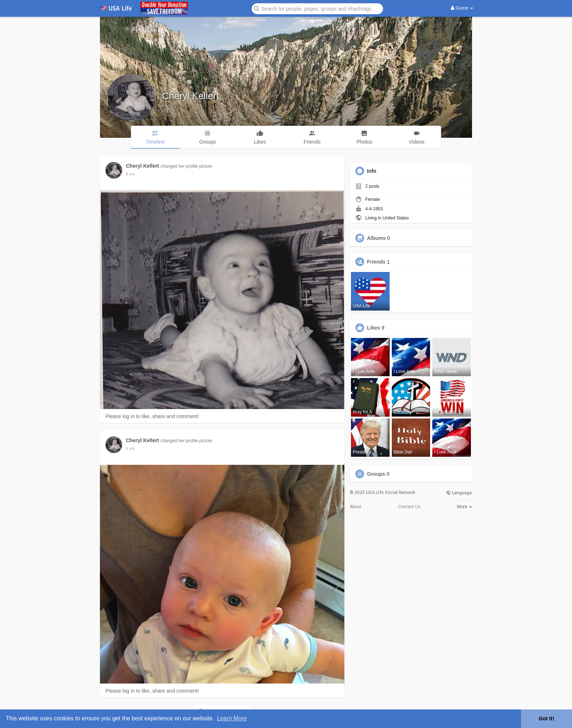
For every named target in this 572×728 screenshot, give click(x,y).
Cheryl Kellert (190, 96)
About (356, 507)
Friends (376, 262)
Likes (374, 328)
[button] (317, 8)
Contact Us (409, 507)
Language (459, 493)
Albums (376, 238)
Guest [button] (462, 8)
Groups (376, 474)
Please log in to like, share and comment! (152, 416)
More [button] (465, 507)
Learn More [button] (232, 718)
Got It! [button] (546, 719)
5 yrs (130, 174)
